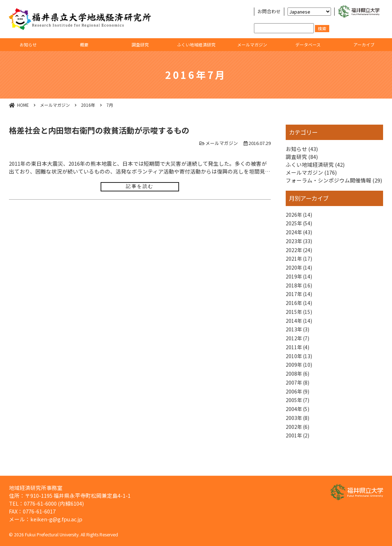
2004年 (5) (298, 423)
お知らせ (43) (302, 149)
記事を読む (140, 186)
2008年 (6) (298, 385)
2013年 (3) (298, 338)
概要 (84, 44)
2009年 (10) (299, 376)
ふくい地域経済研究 (196, 44)
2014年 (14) (299, 328)
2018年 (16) (299, 290)
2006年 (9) (298, 404)
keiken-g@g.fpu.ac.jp (56, 519)
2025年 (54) (299, 224)
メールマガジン (252, 44)
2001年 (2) (298, 452)
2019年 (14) (299, 281)
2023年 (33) (299, 243)
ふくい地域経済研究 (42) (315, 164)
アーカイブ (364, 44)
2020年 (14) (299, 272)
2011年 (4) (298, 357)
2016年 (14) (299, 309)
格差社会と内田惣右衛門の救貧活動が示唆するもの (99, 130)
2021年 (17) (299, 262)
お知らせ (28, 44)
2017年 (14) (299, 300)
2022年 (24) (299, 253)
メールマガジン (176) (311, 172)
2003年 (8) (298, 433)
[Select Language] (309, 12)
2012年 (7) (298, 348)
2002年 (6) (298, 442)
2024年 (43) (299, 234)
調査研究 (140, 44)
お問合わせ (269, 12)
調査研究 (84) (302, 157)
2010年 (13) (299, 367)
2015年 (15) (299, 319)
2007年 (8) (298, 395)
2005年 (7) (298, 414)
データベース (308, 44)
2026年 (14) (299, 215)
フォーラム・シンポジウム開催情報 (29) (334, 180)
